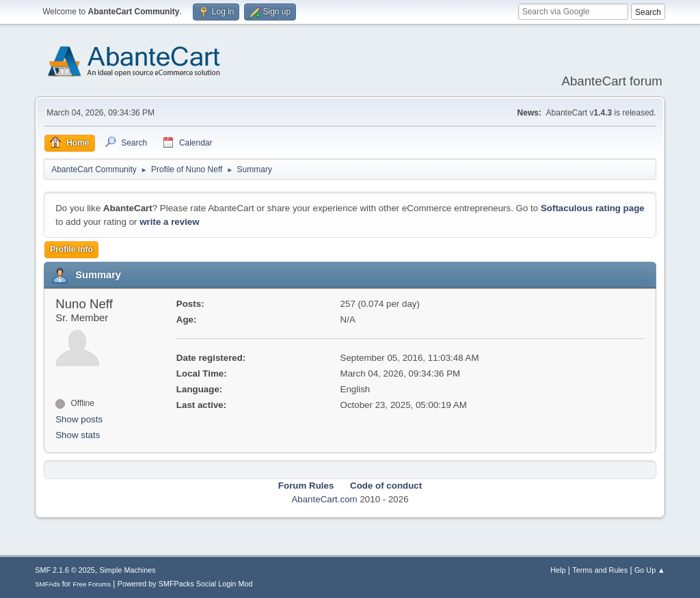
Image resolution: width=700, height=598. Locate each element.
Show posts (79, 419)
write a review (169, 222)
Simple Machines (128, 570)
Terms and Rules (600, 570)
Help (558, 570)
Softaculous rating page (593, 208)
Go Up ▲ (650, 570)
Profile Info (71, 249)
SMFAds (48, 584)
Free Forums (92, 584)
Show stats (78, 435)
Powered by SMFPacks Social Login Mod (185, 584)
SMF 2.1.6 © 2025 (65, 570)
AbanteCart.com (324, 499)
